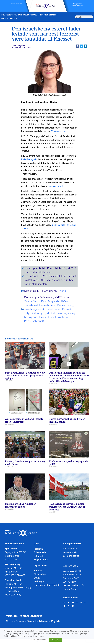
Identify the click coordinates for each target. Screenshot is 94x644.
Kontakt (38, 570)
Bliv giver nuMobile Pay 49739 (78, 5)
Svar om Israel (31, 15)
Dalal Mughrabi (50, 301)
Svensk (20, 621)
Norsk (10, 621)
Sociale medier (9, 19)
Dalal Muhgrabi (29, 159)
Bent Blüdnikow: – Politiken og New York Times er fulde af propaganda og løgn (25, 376)
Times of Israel (55, 186)
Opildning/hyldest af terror (47, 313)
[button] (78, 46)
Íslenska (44, 621)
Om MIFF (54, 15)
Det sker (44, 15)
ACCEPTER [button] (55, 640)
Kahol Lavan (53, 309)
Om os (37, 578)
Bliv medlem (7, 15)
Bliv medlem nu (17, 4)
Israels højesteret (34, 309)
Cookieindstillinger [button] (39, 640)
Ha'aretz (66, 301)
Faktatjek (39, 556)
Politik (62, 291)
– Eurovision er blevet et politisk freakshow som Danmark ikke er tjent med (67, 507)
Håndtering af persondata (47, 585)
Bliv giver (18, 15)
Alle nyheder (40, 552)
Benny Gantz (32, 301)
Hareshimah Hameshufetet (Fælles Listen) (49, 305)
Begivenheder (41, 559)
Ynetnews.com (59, 131)
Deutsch (32, 621)
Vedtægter (39, 581)
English (55, 621)
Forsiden (38, 548)
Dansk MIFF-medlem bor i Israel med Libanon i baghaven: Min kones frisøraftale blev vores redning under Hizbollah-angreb (69, 377)
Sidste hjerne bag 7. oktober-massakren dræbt (21, 505)
